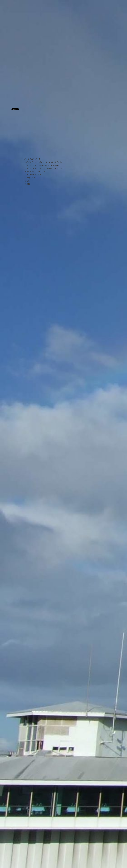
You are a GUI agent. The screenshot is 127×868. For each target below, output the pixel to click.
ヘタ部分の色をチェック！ (36, 175)
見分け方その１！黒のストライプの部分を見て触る (45, 162)
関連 (29, 184)
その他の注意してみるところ (35, 171)
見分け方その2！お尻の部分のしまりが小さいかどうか (46, 165)
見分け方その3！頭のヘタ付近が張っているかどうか (45, 168)
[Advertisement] (44, 91)
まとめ (28, 181)
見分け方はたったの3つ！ (34, 159)
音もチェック (32, 178)
